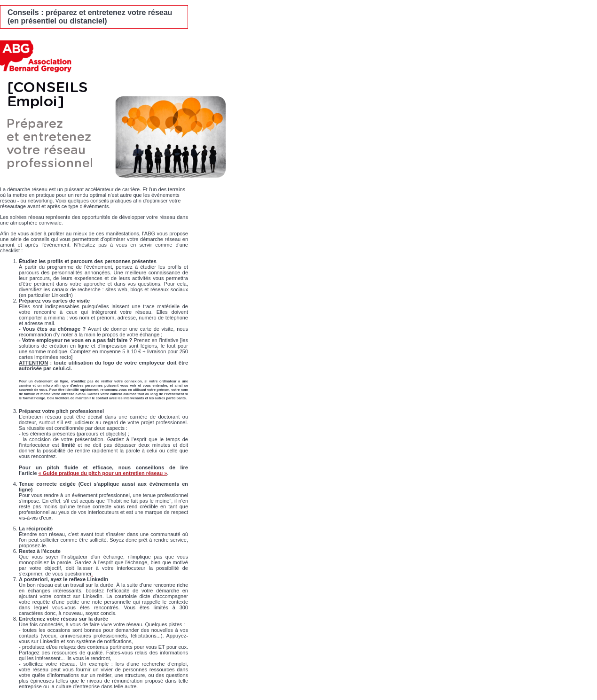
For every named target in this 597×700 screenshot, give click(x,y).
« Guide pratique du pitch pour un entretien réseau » (103, 473)
